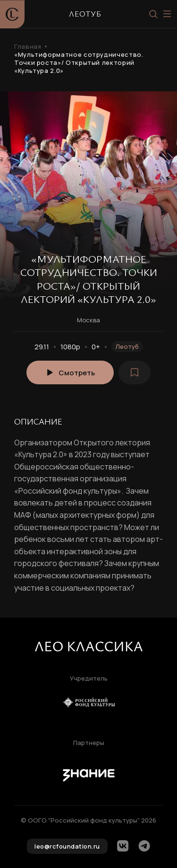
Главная (28, 47)
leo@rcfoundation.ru (67, 846)
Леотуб (127, 346)
